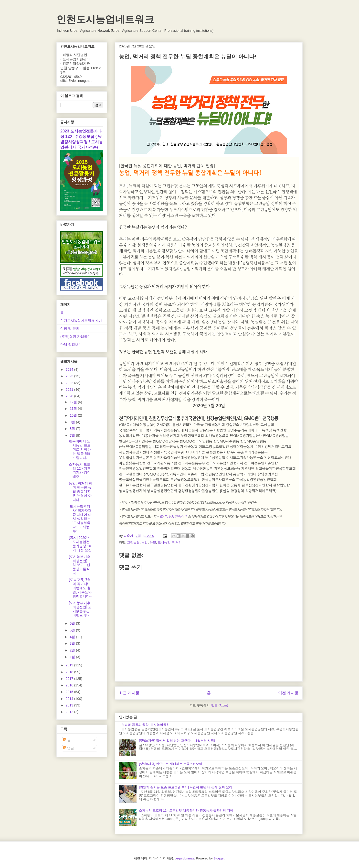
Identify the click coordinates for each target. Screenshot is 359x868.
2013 (70, 705)
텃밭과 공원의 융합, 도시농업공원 (145, 725)
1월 (73, 657)
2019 (70, 665)
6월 (73, 623)
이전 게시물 (288, 693)
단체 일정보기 (71, 345)
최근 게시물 (129, 693)
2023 (70, 376)
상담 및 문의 (70, 328)
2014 (70, 699)
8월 (73, 429)
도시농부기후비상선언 (174, 517)
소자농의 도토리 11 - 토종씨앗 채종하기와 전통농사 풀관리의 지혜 (186, 810)
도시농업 (164, 542)
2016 (70, 685)
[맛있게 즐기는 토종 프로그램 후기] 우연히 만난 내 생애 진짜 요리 (185, 787)
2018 (70, 672)
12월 (74, 402)
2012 (70, 712)
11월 (74, 409)
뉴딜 (153, 542)
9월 (73, 422)
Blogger (219, 858)
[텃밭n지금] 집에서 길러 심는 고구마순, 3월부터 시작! (177, 741)
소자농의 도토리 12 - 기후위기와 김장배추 (80, 470)
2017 (70, 679)
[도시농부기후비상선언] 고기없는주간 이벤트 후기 (80, 609)
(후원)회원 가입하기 (76, 336)
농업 (145, 542)
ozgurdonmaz (185, 858)
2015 (70, 692)
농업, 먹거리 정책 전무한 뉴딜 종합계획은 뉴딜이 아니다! (81, 492)
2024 (70, 369)
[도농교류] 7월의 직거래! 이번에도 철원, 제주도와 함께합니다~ (80, 588)
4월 (73, 637)
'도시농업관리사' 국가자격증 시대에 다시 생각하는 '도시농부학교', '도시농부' (80, 519)
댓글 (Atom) (220, 705)
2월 (73, 650)
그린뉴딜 (133, 542)
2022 (70, 383)
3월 (73, 643)
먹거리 (177, 542)
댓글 (69, 748)
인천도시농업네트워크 (105, 19)
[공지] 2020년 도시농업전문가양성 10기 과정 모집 (80, 544)
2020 (70, 396)
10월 (74, 415)
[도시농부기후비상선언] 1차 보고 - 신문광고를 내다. (80, 565)
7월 (73, 435)
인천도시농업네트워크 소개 (81, 321)
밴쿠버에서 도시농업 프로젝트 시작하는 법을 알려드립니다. (80, 449)
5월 (73, 630)
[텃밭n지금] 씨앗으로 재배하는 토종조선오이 (171, 764)
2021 (70, 390)
